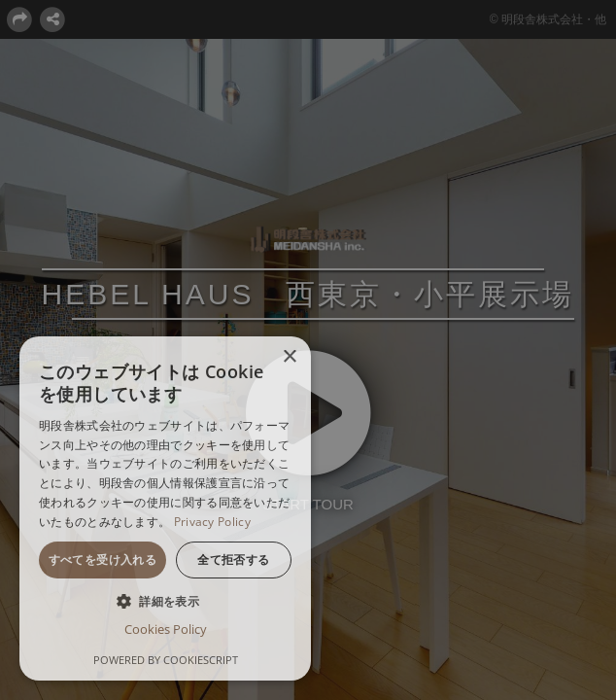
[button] (165, 601)
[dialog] (165, 508)
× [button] (289, 357)
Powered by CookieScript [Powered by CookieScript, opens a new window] (166, 660)
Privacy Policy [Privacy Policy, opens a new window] (212, 522)
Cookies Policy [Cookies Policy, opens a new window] (166, 629)
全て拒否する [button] (233, 560)
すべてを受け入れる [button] (103, 560)
